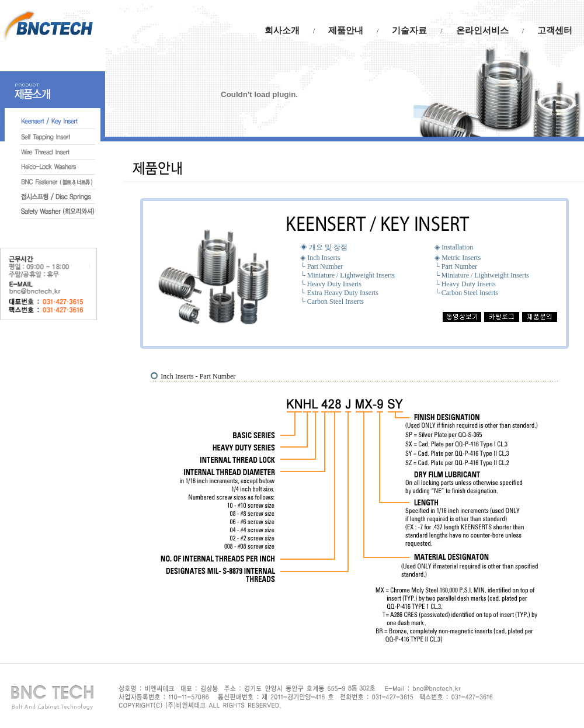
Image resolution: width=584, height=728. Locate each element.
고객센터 (555, 30)
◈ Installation (454, 247)
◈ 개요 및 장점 (324, 247)
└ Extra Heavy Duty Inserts (339, 293)
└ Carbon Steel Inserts (332, 301)
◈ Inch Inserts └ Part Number (321, 262)
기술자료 (409, 30)
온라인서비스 (482, 30)
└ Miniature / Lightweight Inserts (347, 275)
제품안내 (346, 30)
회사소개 (282, 30)
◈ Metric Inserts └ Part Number (458, 262)
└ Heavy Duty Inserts (331, 284)
